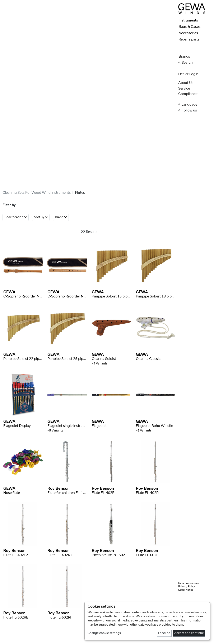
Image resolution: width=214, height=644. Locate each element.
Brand (61, 217)
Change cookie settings (104, 633)
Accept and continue (189, 633)
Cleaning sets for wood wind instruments (37, 193)
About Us (186, 83)
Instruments (188, 20)
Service (184, 89)
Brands (184, 57)
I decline (164, 633)
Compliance (188, 94)
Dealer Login (188, 74)
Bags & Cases (190, 27)
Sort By (41, 217)
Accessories (188, 33)
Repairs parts (189, 39)
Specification (16, 217)
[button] (195, 104)
